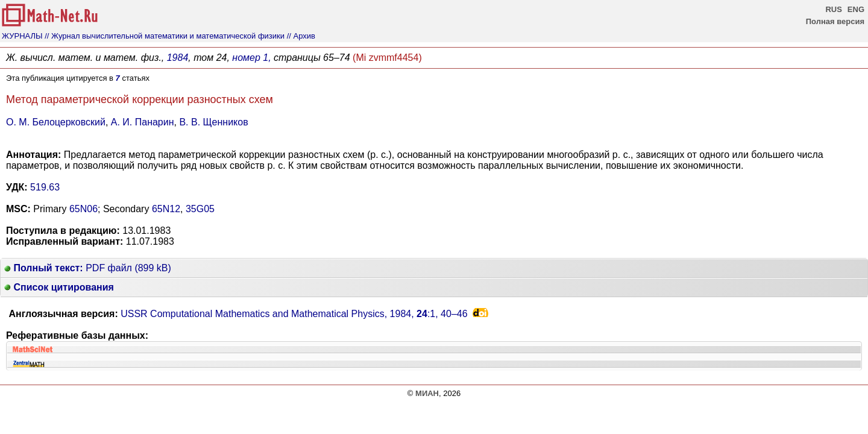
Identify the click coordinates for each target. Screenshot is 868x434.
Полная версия (835, 21)
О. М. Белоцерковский (56, 122)
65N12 (166, 209)
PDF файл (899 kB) (88, 268)
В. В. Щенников (213, 122)
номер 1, (251, 58)
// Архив (301, 36)
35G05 (200, 209)
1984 (178, 58)
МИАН (427, 393)
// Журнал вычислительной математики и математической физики (165, 36)
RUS (833, 9)
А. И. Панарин (143, 122)
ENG (856, 9)
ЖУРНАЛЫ (22, 36)
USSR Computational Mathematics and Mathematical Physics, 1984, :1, (294, 314)
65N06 (83, 209)
